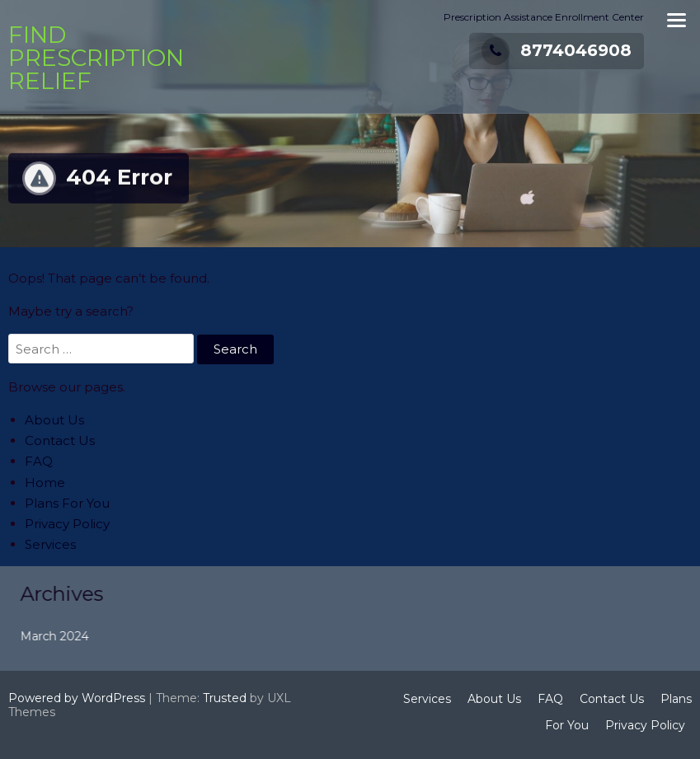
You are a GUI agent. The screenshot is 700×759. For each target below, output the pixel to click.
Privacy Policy (67, 524)
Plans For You (67, 503)
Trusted (225, 698)
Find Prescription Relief (96, 58)
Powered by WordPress (77, 698)
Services (50, 544)
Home (45, 483)
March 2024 (66, 636)
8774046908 (557, 50)
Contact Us (60, 440)
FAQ (39, 461)
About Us (54, 420)
